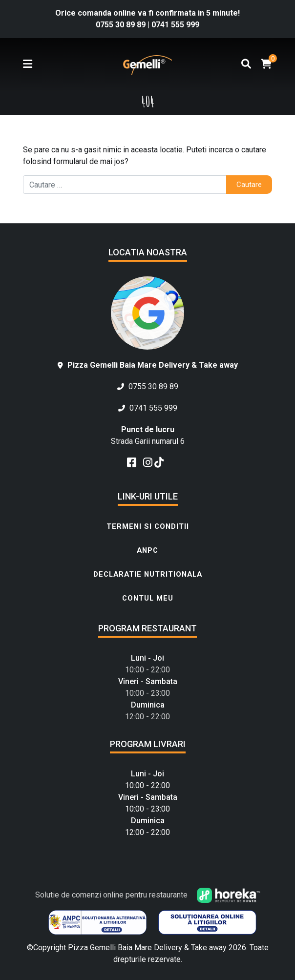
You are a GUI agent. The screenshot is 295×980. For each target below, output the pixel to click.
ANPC (147, 550)
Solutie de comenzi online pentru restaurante (148, 895)
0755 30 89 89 (122, 25)
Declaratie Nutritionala (148, 574)
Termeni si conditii (148, 526)
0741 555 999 (175, 25)
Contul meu (148, 598)
